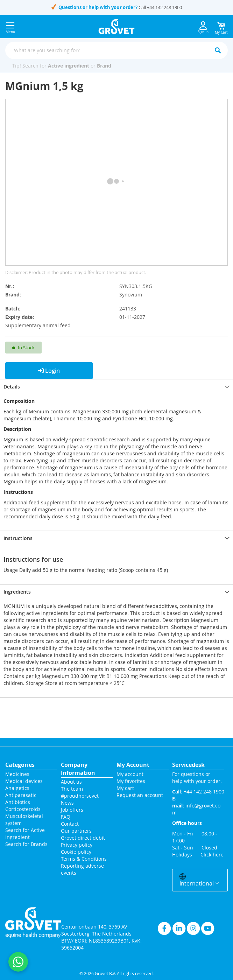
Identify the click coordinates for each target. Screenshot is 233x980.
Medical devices (24, 781)
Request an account (140, 795)
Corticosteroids (23, 809)
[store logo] (117, 27)
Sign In (203, 28)
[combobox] (116, 50)
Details (12, 387)
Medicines (17, 774)
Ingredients (17, 592)
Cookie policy (76, 852)
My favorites (131, 781)
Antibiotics (18, 802)
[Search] (218, 50)
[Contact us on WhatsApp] (18, 962)
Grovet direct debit (83, 838)
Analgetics (17, 788)
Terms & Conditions (84, 859)
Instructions (18, 538)
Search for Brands (26, 844)
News (67, 803)
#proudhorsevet (80, 796)
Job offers (72, 810)
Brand (104, 66)
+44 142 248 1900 (164, 7)
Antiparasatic (21, 795)
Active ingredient (69, 66)
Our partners (76, 831)
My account (130, 774)
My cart (125, 788)
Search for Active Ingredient (25, 834)
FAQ (66, 817)
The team (72, 789)
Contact (70, 824)
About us (71, 782)
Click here (212, 855)
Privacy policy (77, 845)
